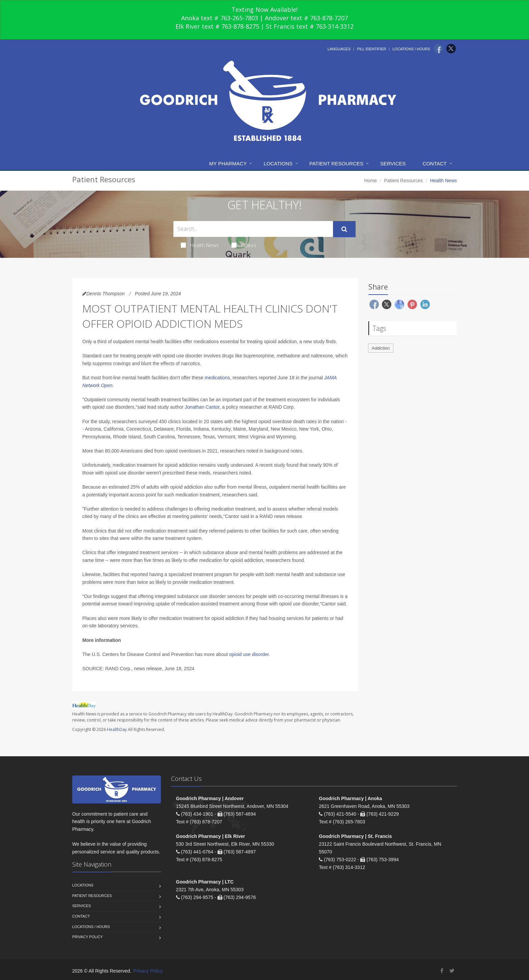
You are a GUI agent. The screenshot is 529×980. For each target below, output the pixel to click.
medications (217, 378)
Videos (244, 245)
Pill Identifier (371, 49)
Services (393, 164)
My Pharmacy (228, 164)
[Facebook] (438, 49)
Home (371, 181)
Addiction (381, 348)
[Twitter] (451, 49)
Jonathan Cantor (202, 407)
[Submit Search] (344, 229)
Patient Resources (336, 164)
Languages (339, 49)
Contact (435, 164)
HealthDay (117, 729)
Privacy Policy (88, 937)
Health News (200, 245)
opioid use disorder (249, 654)
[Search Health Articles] (253, 229)
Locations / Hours (411, 49)
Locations (278, 164)
